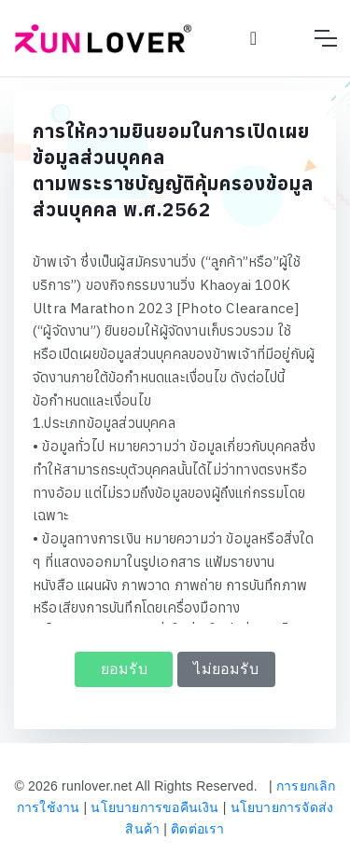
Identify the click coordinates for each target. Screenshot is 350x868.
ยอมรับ (124, 669)
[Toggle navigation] (325, 38)
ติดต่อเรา (197, 829)
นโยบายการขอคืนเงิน (154, 807)
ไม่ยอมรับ (225, 669)
